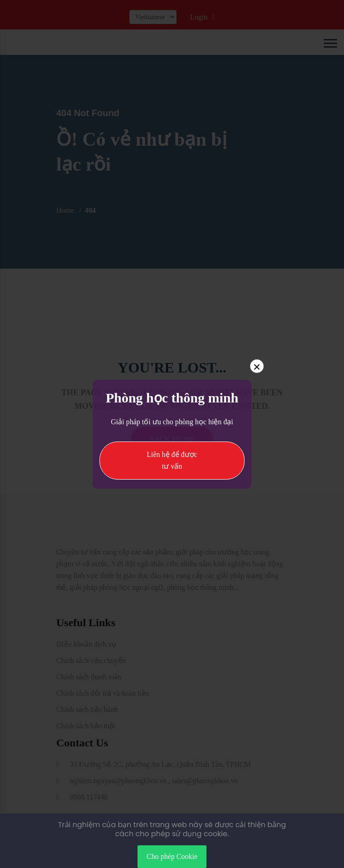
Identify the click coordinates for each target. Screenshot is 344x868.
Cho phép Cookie (172, 856)
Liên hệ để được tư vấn (172, 460)
